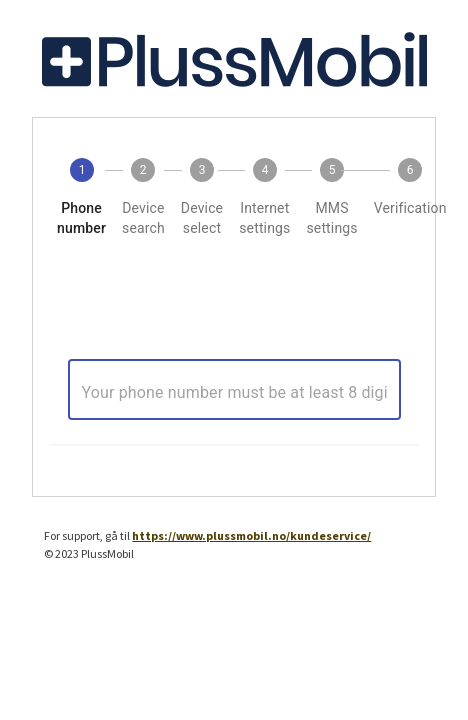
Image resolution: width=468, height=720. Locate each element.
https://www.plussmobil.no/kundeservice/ (251, 535)
